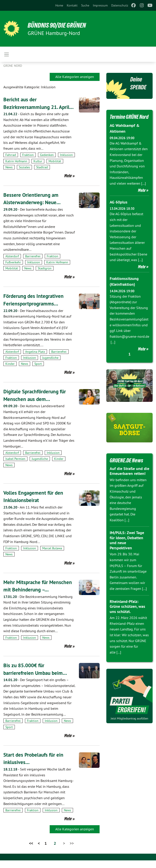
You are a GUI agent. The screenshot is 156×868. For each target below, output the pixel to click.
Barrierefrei (33, 264)
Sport (38, 371)
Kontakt (72, 5)
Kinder (10, 371)
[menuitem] (59, 5)
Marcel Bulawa (52, 556)
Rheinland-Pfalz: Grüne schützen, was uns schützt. (127, 613)
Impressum (100, 5)
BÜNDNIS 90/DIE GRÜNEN (59, 25)
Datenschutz (120, 5)
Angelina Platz (35, 359)
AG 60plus (119, 209)
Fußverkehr (13, 270)
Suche (85, 5)
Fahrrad (11, 162)
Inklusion (66, 162)
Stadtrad (42, 175)
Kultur (38, 169)
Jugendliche (50, 365)
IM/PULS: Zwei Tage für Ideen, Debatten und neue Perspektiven (127, 547)
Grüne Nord (13, 66)
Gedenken (47, 162)
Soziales (24, 175)
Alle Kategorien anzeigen (75, 77)
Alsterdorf (12, 264)
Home (59, 5)
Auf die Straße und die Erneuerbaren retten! (129, 478)
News (9, 175)
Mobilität (55, 169)
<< (31, 851)
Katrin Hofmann (16, 169)
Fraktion (28, 162)
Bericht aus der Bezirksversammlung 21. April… (31, 107)
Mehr (68, 183)
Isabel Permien (15, 466)
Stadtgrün (45, 276)
